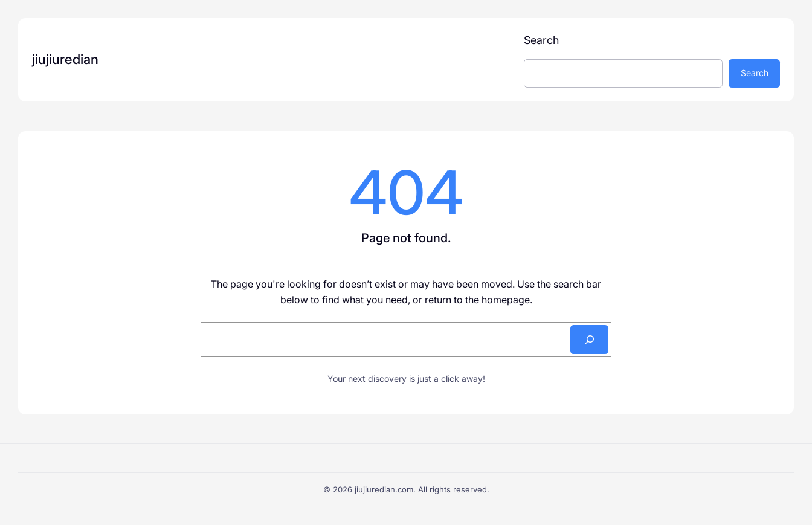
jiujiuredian (65, 59)
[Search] (589, 340)
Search (541, 40)
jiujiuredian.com (384, 489)
